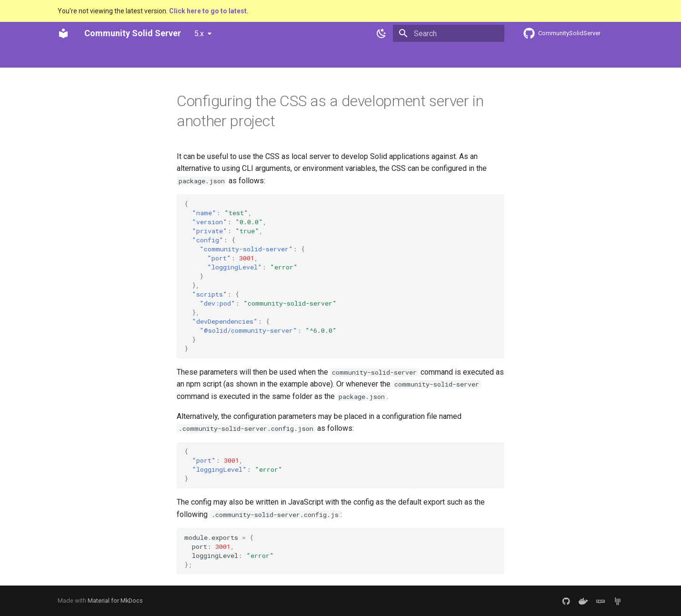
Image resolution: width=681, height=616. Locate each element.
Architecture (148, 57)
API (234, 57)
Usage (108, 57)
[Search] (449, 33)
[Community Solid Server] (63, 33)
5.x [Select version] (199, 34)
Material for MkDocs (115, 601)
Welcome (72, 57)
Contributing (198, 57)
